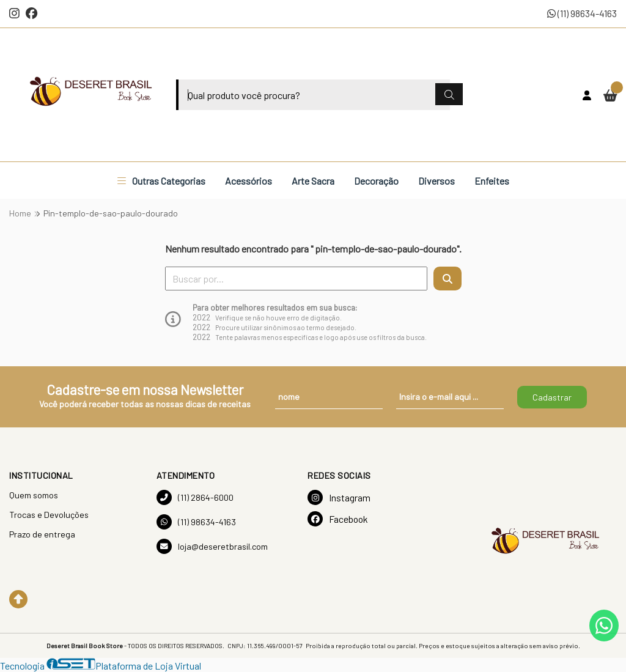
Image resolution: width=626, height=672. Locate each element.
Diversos (436, 181)
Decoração (376, 181)
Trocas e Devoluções (49, 515)
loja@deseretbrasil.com (212, 546)
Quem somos (34, 495)
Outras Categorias (161, 181)
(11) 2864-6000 (195, 497)
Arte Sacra (313, 181)
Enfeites (492, 181)
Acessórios (249, 181)
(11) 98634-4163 (582, 13)
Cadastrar (552, 397)
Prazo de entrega (42, 534)
